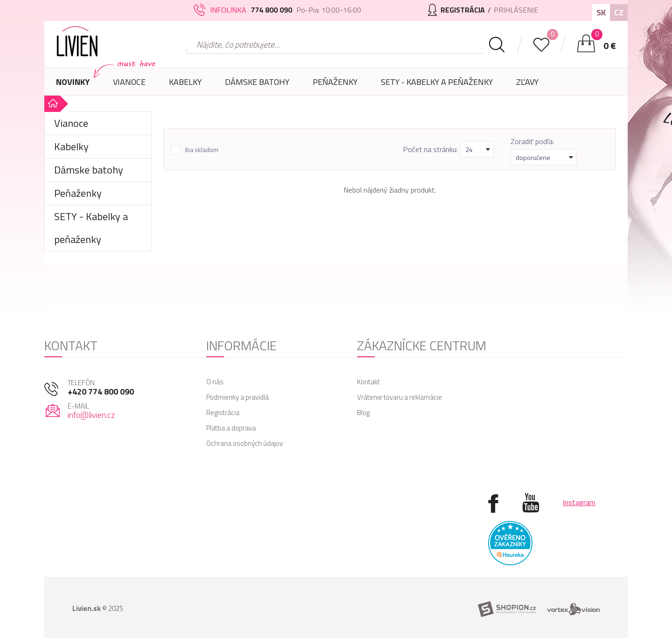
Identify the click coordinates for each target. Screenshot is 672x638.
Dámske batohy (257, 82)
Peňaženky (335, 86)
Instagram (579, 502)
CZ (619, 12)
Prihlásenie (516, 10)
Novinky (73, 82)
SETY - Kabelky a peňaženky (437, 82)
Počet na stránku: (430, 149)
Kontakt (368, 382)
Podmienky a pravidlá (238, 397)
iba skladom (202, 150)
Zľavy (527, 82)
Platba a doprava (231, 428)
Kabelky (185, 86)
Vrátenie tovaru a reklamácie (399, 397)
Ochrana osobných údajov (245, 443)
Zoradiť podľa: (532, 141)
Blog (363, 413)
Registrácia (223, 413)
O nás (215, 382)
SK (601, 12)
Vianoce (129, 86)
